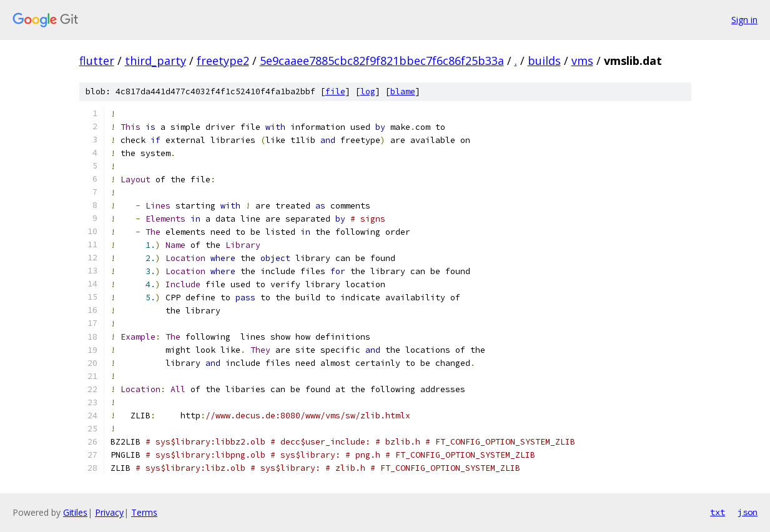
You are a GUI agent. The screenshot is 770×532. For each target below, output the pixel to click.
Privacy (109, 512)
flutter (97, 61)
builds (544, 61)
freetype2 (223, 61)
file (335, 91)
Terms (144, 512)
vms (582, 61)
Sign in (744, 20)
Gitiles (75, 512)
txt (718, 512)
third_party (155, 61)
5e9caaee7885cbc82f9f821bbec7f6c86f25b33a (382, 61)
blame (403, 91)
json (748, 512)
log (368, 91)
